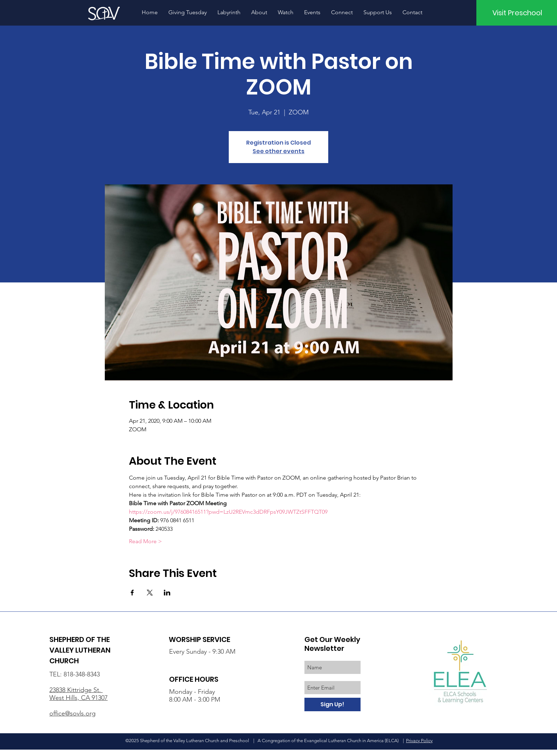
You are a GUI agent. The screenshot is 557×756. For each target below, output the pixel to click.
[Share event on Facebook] (132, 593)
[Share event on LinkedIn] (167, 593)
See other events (278, 151)
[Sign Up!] (332, 704)
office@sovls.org (72, 713)
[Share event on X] (150, 593)
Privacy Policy (419, 741)
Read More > (145, 541)
